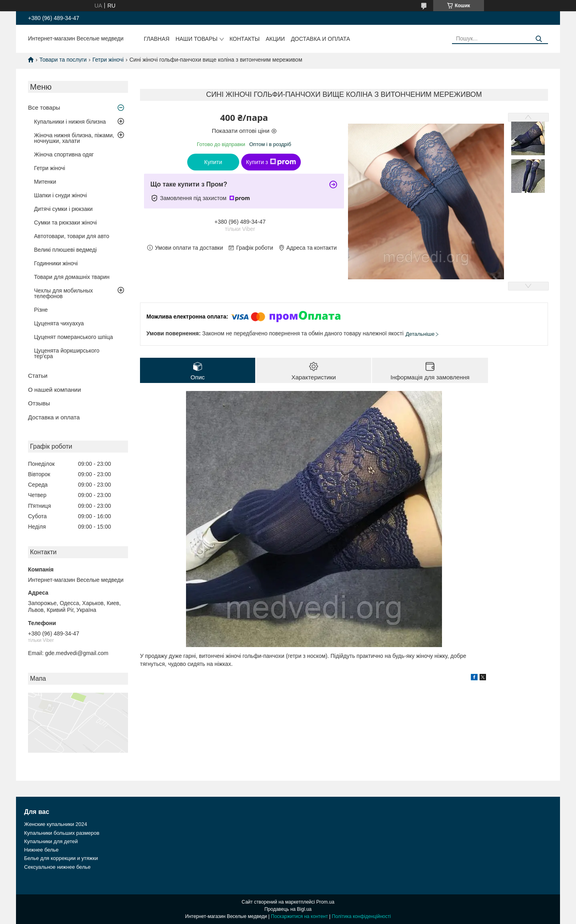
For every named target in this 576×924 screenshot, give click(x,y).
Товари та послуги (63, 60)
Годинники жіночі (56, 263)
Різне (41, 310)
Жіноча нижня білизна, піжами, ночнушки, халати (74, 138)
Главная (156, 39)
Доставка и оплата (320, 39)
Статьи (38, 376)
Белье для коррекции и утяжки (61, 858)
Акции (275, 39)
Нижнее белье (41, 850)
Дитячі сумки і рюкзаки (63, 209)
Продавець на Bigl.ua (288, 909)
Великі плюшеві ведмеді (65, 250)
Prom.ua (325, 902)
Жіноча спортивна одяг (64, 154)
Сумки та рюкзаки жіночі (65, 222)
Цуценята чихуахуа (59, 323)
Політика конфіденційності (362, 916)
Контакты (245, 39)
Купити (213, 162)
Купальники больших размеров (62, 833)
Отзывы (39, 403)
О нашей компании (54, 390)
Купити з (271, 162)
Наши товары (197, 39)
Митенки (45, 182)
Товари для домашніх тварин (72, 277)
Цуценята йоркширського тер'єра (67, 353)
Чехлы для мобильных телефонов (63, 293)
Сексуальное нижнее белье (57, 867)
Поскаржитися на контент (299, 916)
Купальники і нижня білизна (70, 122)
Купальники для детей (51, 841)
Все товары (44, 107)
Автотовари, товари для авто (72, 236)
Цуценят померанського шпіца (73, 337)
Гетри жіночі (108, 60)
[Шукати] (539, 39)
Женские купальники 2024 (55, 824)
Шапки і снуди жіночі (60, 195)
